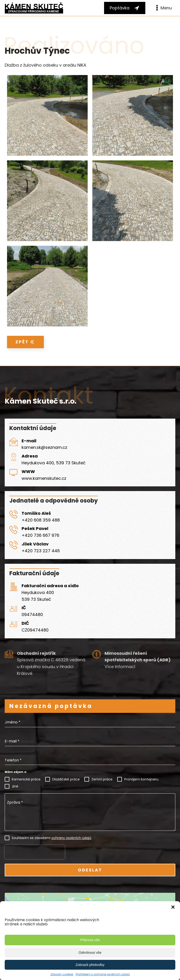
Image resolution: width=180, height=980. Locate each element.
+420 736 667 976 (40, 535)
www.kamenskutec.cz (44, 478)
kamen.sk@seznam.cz (44, 447)
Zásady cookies (62, 974)
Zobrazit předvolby (90, 965)
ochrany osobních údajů (71, 838)
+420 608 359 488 (41, 520)
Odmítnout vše (90, 952)
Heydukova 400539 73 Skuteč (38, 596)
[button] (173, 907)
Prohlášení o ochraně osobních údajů (103, 974)
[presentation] (35, 852)
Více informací (120, 667)
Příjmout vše (90, 940)
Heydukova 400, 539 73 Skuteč (54, 463)
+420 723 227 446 (41, 551)
